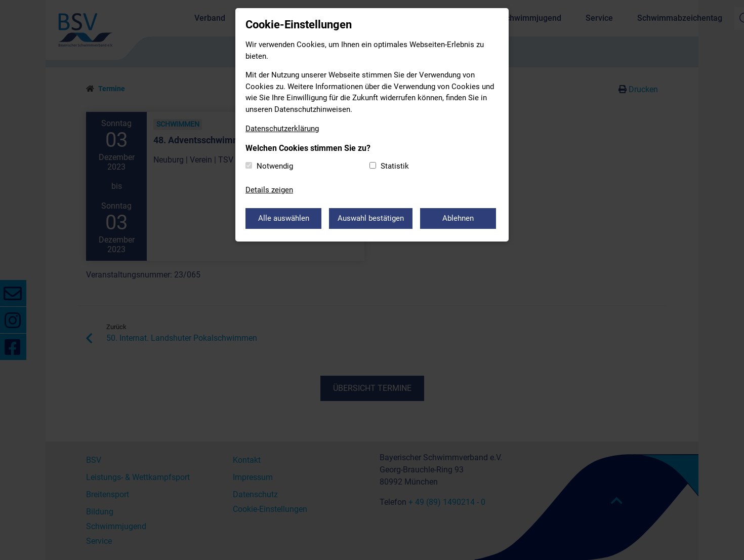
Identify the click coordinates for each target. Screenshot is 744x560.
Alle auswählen (284, 218)
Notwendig (275, 166)
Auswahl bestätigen (371, 218)
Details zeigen (269, 190)
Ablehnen (458, 218)
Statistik (395, 166)
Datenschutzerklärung (282, 129)
